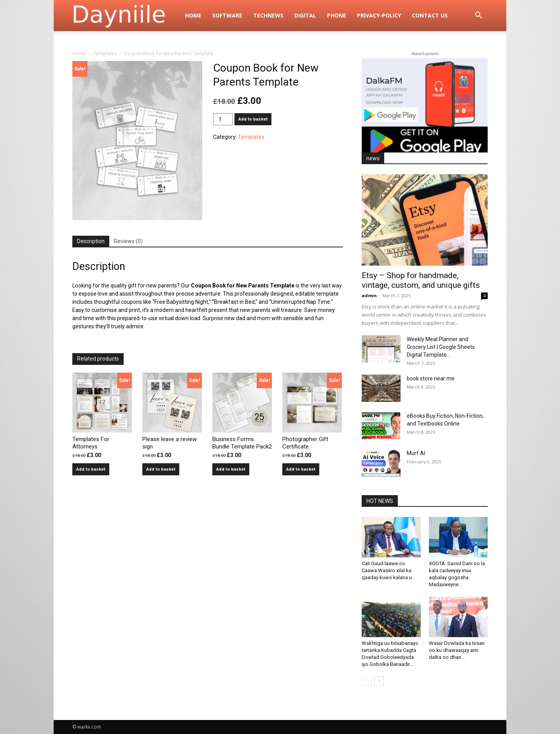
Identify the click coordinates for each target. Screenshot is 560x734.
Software (227, 15)
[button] (478, 16)
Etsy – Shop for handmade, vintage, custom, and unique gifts (421, 280)
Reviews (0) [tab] (128, 241)
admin (369, 295)
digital (305, 15)
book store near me (431, 378)
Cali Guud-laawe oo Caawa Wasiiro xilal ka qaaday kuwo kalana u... (388, 570)
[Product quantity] (223, 119)
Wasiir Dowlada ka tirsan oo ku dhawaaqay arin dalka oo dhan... (457, 650)
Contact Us (430, 15)
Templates (105, 53)
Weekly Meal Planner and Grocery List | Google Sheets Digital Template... (441, 347)
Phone (337, 15)
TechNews (268, 15)
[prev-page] (367, 681)
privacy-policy (379, 15)
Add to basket (253, 119)
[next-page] (379, 681)
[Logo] (126, 16)
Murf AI (416, 453)
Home (193, 15)
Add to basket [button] (91, 469)
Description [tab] (91, 241)
